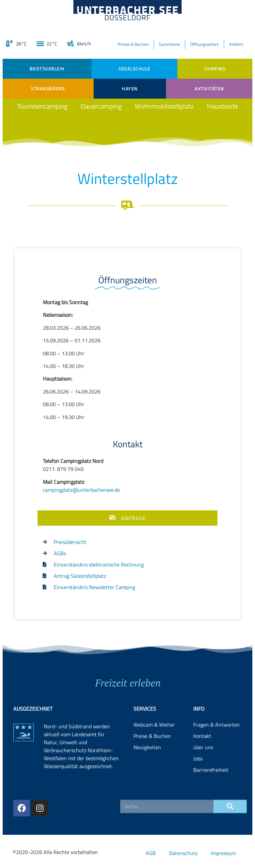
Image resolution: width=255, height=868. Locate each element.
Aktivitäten (209, 89)
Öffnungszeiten (205, 44)
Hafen (130, 89)
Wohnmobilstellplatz (164, 106)
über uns (203, 778)
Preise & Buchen (133, 44)
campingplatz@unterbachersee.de (81, 490)
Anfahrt (236, 44)
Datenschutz (183, 853)
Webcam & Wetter (154, 755)
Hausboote (222, 106)
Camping (215, 69)
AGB (151, 853)
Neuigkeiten (147, 778)
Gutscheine (170, 44)
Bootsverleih (47, 69)
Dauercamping (101, 106)
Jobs (198, 789)
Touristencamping (42, 106)
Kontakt (202, 766)
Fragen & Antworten (216, 755)
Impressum (223, 853)
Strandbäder (48, 89)
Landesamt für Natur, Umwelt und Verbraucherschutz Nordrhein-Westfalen (78, 777)
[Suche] (230, 816)
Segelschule (134, 69)
